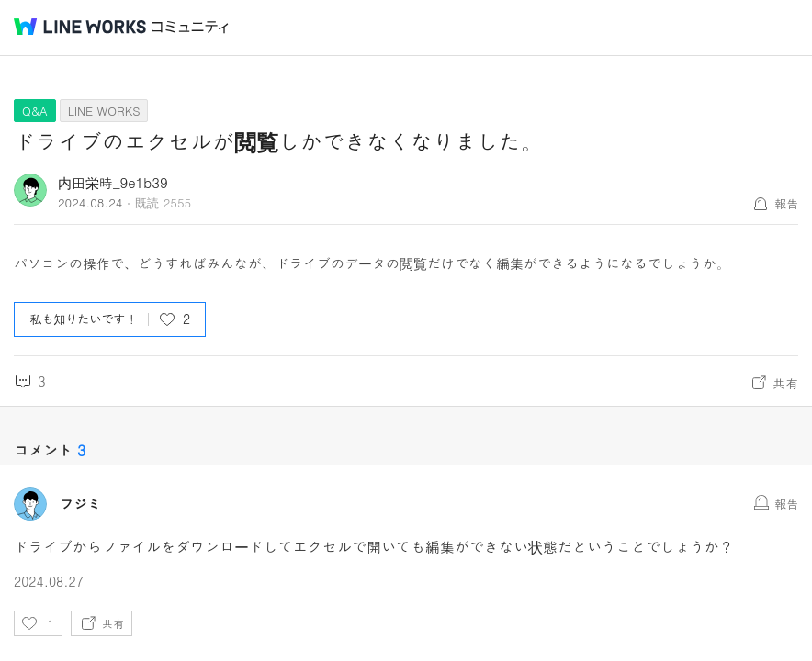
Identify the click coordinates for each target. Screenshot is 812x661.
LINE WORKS (104, 111)
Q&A (35, 111)
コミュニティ (190, 27)
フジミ (80, 504)
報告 (786, 203)
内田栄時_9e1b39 (113, 182)
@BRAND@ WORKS (80, 27)
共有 (785, 383)
